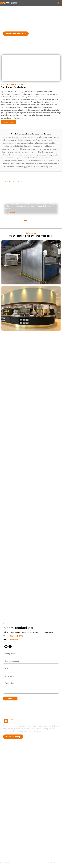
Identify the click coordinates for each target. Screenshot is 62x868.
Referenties (7, 754)
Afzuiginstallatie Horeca (12, 781)
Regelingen (7, 802)
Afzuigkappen (8, 817)
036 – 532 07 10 (17, 636)
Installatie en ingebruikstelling (14, 854)
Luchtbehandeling (10, 825)
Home (8, 29)
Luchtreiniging (9, 833)
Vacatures (7, 758)
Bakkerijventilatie (10, 821)
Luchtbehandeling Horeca (13, 777)
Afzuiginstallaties (9, 810)
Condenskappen (9, 798)
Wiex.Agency (55, 863)
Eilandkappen (8, 837)
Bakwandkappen (9, 814)
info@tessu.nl (15, 640)
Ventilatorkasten (9, 829)
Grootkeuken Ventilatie (12, 773)
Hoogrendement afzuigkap (13, 769)
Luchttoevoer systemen (12, 806)
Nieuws (6, 750)
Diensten (17, 29)
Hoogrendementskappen (13, 794)
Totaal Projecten (9, 846)
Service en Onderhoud (12, 850)
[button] (58, 3)
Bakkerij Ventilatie (10, 785)
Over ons (7, 762)
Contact (6, 766)
